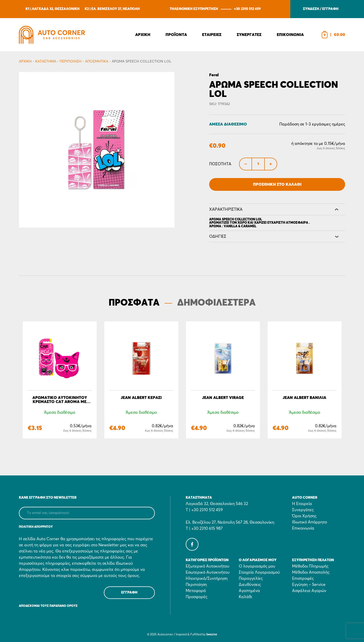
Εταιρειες (212, 35)
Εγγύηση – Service (309, 585)
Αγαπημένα (249, 591)
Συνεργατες (249, 35)
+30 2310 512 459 (247, 9)
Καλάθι (245, 597)
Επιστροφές (303, 578)
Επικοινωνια (290, 35)
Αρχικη (143, 35)
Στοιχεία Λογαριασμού (259, 572)
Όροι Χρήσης (304, 516)
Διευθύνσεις (250, 585)
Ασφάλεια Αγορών (309, 591)
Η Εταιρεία (302, 504)
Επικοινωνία (303, 528)
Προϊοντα (176, 35)
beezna (212, 635)
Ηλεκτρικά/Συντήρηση (207, 578)
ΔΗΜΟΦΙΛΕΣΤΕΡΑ (216, 303)
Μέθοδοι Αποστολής (311, 572)
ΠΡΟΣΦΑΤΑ (134, 303)
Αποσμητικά (97, 61)
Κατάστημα (46, 61)
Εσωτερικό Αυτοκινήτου (208, 572)
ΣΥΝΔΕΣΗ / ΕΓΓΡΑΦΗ (321, 9)
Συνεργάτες (303, 510)
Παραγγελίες (251, 578)
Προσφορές (197, 597)
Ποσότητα (220, 164)
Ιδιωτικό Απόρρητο (310, 522)
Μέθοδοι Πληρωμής (310, 566)
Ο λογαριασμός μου (257, 566)
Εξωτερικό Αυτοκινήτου (208, 566)
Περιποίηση (71, 61)
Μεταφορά (196, 591)
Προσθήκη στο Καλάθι (277, 184)
